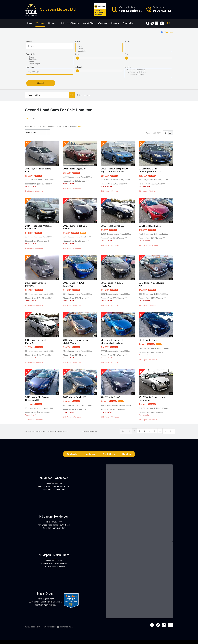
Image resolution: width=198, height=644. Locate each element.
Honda (99, 44)
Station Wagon (50, 64)
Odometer (79, 67)
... (162, 435)
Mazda (99, 49)
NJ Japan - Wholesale (148, 74)
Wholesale (103, 23)
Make (78, 41)
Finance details (31, 190)
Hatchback (50, 59)
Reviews (115, 23)
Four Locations (130, 11)
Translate (167, 32)
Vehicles (40, 23)
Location (128, 67)
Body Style (30, 54)
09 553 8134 (57, 565)
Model (127, 41)
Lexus (99, 47)
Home (30, 23)
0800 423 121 (163, 11)
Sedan (50, 62)
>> (172, 435)
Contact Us (128, 23)
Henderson (90, 458)
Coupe (50, 57)
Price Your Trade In (70, 23)
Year (127, 54)
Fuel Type (30, 67)
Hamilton (127, 458)
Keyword (30, 41)
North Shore (109, 458)
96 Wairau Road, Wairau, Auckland (54, 568)
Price (77, 54)
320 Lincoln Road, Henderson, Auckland (54, 529)
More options (83, 99)
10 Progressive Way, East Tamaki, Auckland (54, 491)
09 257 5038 (57, 526)
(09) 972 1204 (57, 488)
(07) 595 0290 (48, 603)
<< (127, 435)
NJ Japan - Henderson (148, 70)
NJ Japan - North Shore (148, 72)
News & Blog (88, 23)
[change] (82, 130)
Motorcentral (65, 631)
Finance (53, 23)
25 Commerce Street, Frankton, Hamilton (45, 606)
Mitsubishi (99, 51)
